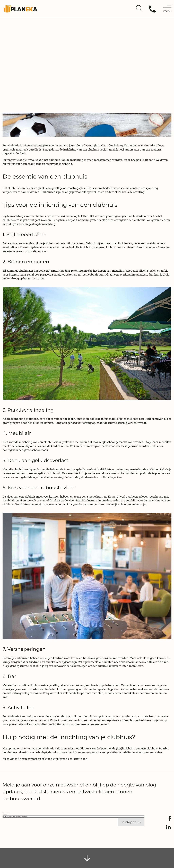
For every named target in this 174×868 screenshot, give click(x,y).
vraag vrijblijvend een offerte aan (66, 759)
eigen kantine (54, 658)
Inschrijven (129, 822)
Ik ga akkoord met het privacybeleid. (16, 817)
